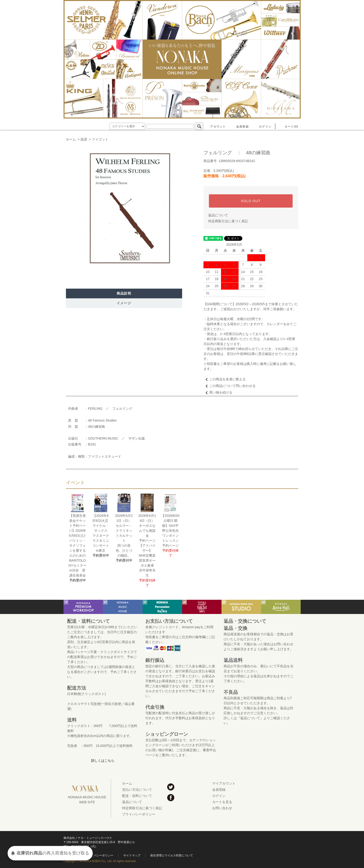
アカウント (215, 127)
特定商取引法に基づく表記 (228, 221)
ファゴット (100, 139)
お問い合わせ (222, 808)
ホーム (71, 139)
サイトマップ (132, 855)
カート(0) (289, 127)
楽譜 (84, 139)
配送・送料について (137, 796)
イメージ (124, 303)
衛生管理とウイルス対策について (172, 855)
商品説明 (124, 293)
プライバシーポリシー (139, 814)
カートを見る (222, 802)
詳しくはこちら (103, 761)
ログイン (262, 127)
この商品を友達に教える (225, 379)
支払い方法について (137, 790)
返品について (218, 215)
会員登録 (240, 127)
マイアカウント (224, 783)
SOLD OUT (251, 201)
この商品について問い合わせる (230, 386)
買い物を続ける (218, 392)
